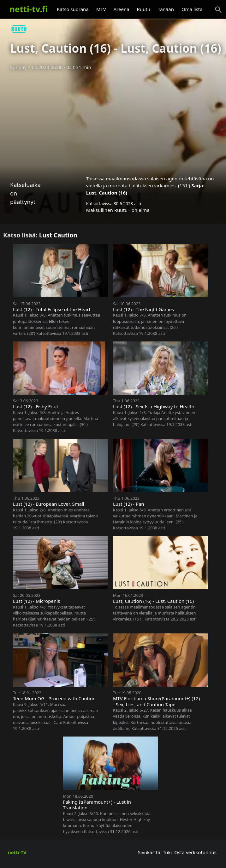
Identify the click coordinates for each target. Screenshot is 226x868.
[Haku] (218, 10)
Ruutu (144, 9)
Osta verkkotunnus (195, 852)
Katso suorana (73, 9)
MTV (101, 9)
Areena (122, 9)
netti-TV (17, 852)
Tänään (166, 9)
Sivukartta (149, 852)
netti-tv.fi (29, 9)
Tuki (167, 852)
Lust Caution (58, 235)
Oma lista (192, 9)
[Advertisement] (113, 121)
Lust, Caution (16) (107, 193)
